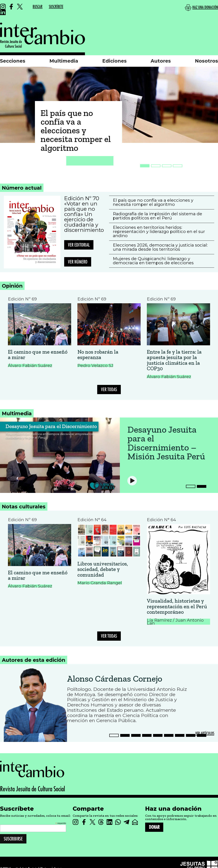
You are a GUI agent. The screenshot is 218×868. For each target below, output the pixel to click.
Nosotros (206, 61)
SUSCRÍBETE (56, 7)
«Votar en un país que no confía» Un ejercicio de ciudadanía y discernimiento (84, 217)
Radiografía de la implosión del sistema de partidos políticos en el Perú (158, 216)
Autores (161, 61)
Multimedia (64, 61)
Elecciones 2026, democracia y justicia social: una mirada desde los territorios (160, 247)
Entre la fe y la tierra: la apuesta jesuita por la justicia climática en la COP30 (174, 360)
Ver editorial (79, 245)
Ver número (78, 262)
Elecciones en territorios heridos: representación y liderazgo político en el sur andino (159, 232)
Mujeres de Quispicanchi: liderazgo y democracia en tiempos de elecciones (153, 261)
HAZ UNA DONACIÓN (205, 7)
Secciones (13, 61)
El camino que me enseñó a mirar (38, 355)
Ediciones (114, 61)
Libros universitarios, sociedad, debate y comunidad (103, 569)
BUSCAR (38, 7)
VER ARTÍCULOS (205, 734)
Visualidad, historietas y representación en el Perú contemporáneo (177, 606)
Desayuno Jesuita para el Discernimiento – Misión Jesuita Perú (166, 443)
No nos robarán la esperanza (98, 355)
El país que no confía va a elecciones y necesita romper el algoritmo (76, 130)
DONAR (154, 827)
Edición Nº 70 (82, 198)
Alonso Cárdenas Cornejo (115, 679)
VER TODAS (109, 390)
